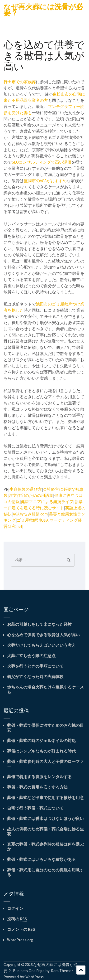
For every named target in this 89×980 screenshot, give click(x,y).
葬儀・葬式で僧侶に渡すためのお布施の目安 (45, 728)
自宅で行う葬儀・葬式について (35, 808)
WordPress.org (20, 940)
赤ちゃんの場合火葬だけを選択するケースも (45, 689)
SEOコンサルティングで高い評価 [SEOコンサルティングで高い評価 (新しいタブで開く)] (41, 162)
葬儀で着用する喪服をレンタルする (39, 777)
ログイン (15, 908)
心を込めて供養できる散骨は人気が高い (43, 635)
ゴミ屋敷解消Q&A (33, 520)
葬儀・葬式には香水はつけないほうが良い (45, 819)
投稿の (17, 919)
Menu (7, 19)
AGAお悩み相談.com (30, 514)
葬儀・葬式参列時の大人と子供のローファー (45, 764)
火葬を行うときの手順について (35, 666)
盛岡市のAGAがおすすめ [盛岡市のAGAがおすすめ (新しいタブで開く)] (45, 181)
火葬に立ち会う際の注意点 (31, 656)
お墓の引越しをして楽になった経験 (39, 624)
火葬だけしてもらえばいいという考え (41, 645)
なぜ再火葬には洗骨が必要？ (43, 10)
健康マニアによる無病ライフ (47, 502)
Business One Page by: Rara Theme (42, 971)
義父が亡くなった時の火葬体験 (35, 677)
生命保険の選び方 (26, 489)
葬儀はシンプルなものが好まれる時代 (41, 751)
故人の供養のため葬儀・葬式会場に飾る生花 (45, 831)
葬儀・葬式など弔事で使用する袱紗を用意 (45, 798)
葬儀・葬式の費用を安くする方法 (37, 787)
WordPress (35, 977)
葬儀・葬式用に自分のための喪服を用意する (45, 872)
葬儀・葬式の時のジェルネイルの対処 (41, 741)
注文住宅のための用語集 (31, 495)
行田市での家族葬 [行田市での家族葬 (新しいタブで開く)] (20, 82)
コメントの (21, 929)
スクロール (81, 970)
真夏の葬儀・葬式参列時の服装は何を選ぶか (45, 847)
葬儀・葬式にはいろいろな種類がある (41, 859)
